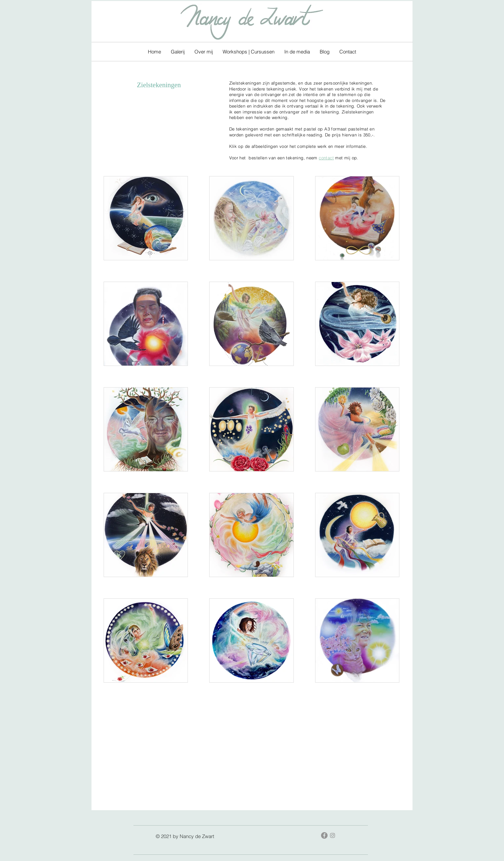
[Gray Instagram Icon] (333, 835)
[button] (178, 52)
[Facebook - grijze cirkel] (324, 835)
